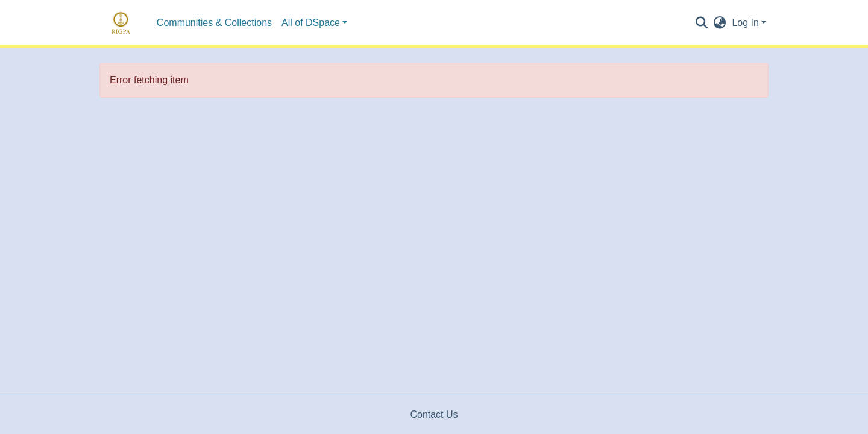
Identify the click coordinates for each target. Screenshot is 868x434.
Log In (745, 23)
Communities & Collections (214, 23)
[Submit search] (701, 23)
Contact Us (434, 414)
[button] (719, 23)
